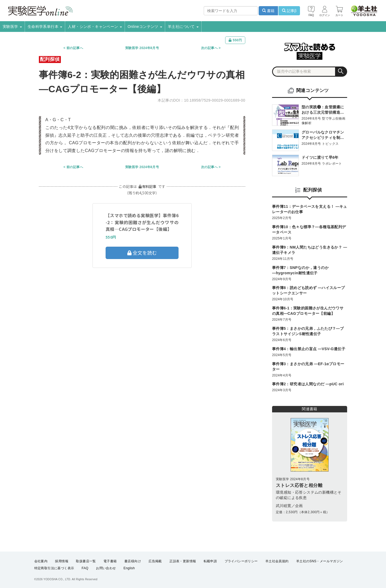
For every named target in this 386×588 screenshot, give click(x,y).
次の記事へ (209, 48)
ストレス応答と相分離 (299, 485)
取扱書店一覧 (86, 561)
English (129, 568)
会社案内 (41, 561)
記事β (289, 11)
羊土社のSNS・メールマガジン (320, 561)
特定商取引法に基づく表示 (54, 568)
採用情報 (62, 561)
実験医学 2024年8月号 (142, 48)
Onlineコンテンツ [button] (145, 27)
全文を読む (142, 253)
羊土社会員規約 (277, 561)
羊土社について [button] (183, 27)
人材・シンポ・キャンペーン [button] (95, 27)
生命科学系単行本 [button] (45, 27)
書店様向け (133, 561)
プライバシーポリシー (241, 561)
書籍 (268, 11)
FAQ (85, 568)
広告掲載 (155, 561)
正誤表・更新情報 (183, 561)
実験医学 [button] (12, 27)
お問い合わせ (106, 568)
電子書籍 (110, 561)
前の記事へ (75, 48)
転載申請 (210, 561)
